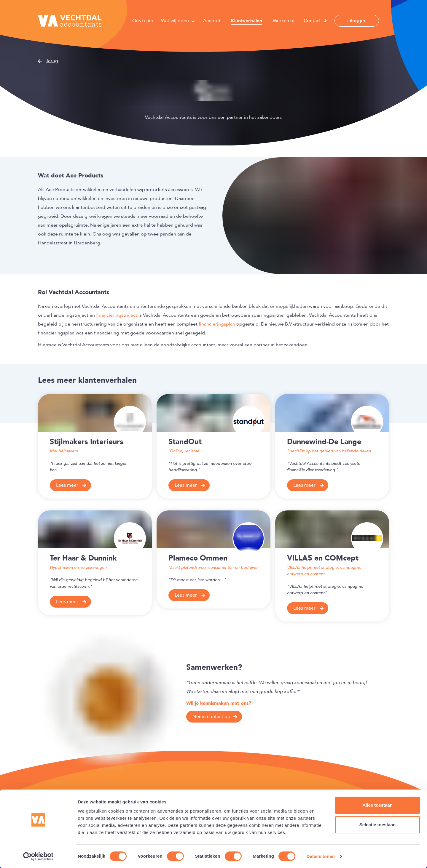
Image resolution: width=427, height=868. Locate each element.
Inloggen (357, 21)
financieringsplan (217, 324)
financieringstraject (117, 315)
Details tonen (320, 856)
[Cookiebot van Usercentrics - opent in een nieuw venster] (38, 856)
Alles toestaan (377, 805)
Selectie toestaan (378, 825)
